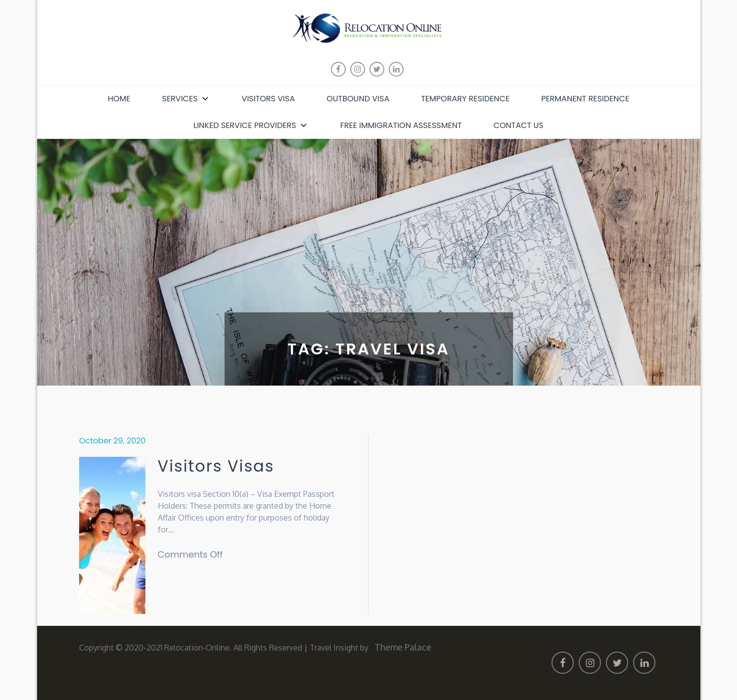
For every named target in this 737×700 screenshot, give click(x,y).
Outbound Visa (358, 99)
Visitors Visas (216, 466)
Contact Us (519, 125)
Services (186, 99)
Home (119, 99)
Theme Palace (403, 647)
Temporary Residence (465, 99)
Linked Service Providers (251, 125)
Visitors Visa (269, 99)
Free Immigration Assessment (401, 125)
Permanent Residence (585, 99)
